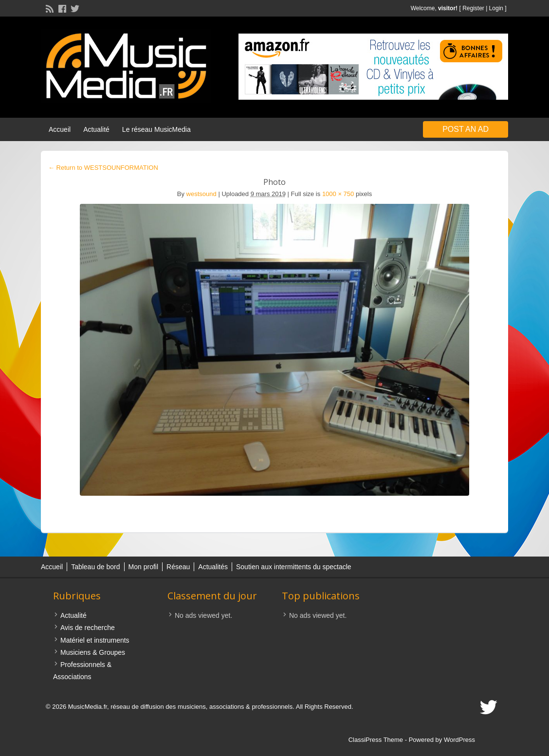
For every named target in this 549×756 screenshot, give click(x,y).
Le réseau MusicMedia (156, 129)
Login (496, 8)
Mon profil (143, 567)
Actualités (213, 567)
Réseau (178, 567)
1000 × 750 (338, 194)
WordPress (459, 740)
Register (473, 8)
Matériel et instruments (95, 640)
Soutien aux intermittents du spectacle (294, 567)
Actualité (96, 129)
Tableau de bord (95, 567)
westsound (201, 194)
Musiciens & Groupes (93, 652)
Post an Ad (466, 129)
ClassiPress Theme (376, 740)
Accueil (60, 129)
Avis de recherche (88, 628)
